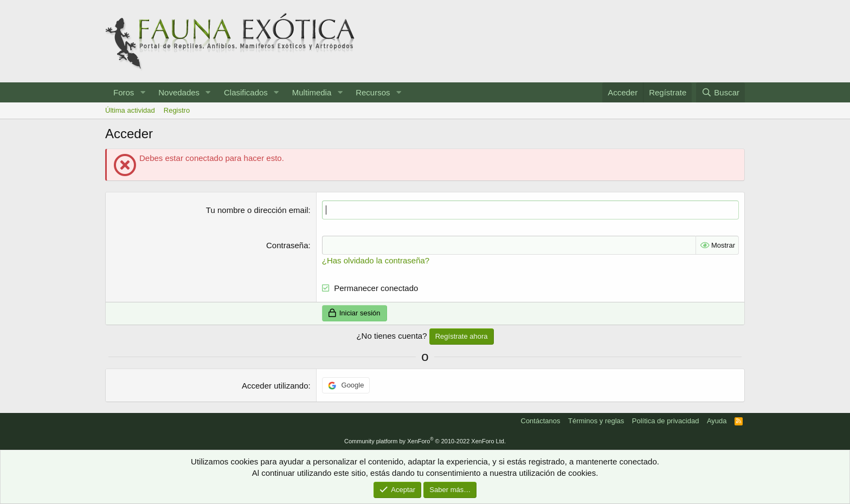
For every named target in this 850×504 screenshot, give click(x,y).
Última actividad (130, 110)
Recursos (373, 92)
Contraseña (287, 245)
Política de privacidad (666, 421)
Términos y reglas (596, 421)
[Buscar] (720, 92)
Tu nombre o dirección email (257, 210)
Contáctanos (541, 421)
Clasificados (246, 92)
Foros (124, 92)
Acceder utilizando (275, 386)
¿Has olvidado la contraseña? (376, 260)
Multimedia (312, 92)
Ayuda (717, 421)
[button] (143, 92)
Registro (177, 110)
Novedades (179, 92)
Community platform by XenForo (425, 441)
